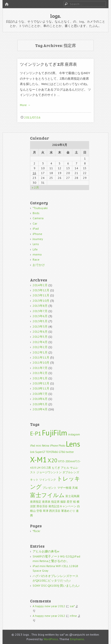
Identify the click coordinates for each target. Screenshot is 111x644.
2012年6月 (40, 332)
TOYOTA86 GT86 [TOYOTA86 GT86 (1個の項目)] (55, 452)
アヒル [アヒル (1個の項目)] (65, 468)
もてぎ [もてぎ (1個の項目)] (56, 468)
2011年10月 (41, 362)
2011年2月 (40, 373)
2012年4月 (40, 342)
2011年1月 (40, 378)
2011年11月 (41, 357)
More (25, 105)
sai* (72, 606)
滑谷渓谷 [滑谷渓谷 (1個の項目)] (42, 506)
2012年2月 (40, 347)
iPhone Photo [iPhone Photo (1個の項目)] (58, 446)
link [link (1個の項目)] (32, 452)
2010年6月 (40, 399)
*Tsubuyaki (40, 208)
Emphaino (77, 639)
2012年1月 (40, 352)
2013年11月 (41, 295)
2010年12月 (41, 383)
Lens (36, 244)
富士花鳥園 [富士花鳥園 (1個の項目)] (72, 496)
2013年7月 (40, 311)
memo (37, 254)
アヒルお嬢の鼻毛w (46, 551)
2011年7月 (40, 368)
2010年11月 (41, 388)
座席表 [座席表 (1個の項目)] (46, 502)
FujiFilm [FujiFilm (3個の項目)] (55, 433)
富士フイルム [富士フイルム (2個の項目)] (47, 495)
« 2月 (35, 187)
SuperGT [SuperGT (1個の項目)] (40, 452)
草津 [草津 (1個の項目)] (46, 511)
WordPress (51, 639)
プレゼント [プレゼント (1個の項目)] (50, 488)
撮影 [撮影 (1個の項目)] (63, 502)
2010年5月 (40, 404)
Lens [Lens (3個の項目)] (73, 444)
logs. (55, 16)
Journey (38, 239)
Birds (36, 213)
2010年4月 (40, 409)
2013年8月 (40, 306)
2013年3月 (40, 326)
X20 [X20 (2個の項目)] (52, 460)
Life (35, 249)
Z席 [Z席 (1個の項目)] (49, 468)
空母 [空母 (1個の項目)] (39, 511)
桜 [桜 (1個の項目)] (74, 502)
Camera (38, 218)
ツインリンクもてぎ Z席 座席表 (48, 64)
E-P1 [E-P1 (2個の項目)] (36, 433)
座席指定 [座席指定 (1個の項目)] (36, 502)
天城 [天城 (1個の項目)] (75, 488)
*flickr (36, 531)
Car (35, 223)
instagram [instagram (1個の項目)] (74, 434)
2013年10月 (41, 301)
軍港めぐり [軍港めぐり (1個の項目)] (68, 511)
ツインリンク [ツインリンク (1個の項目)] (48, 480)
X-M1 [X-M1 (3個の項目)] (38, 460)
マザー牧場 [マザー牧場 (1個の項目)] (64, 488)
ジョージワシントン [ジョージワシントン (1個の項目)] (49, 472)
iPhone (37, 234)
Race (36, 259)
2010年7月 (40, 394)
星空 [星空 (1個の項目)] (70, 502)
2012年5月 (40, 337)
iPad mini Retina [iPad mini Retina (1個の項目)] (40, 446)
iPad (36, 228)
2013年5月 (40, 321)
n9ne (73, 616)
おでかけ (39, 265)
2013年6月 (40, 316)
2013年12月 (41, 290)
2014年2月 (40, 285)
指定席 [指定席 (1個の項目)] (55, 502)
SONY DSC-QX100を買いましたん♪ (56, 586)
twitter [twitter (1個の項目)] (70, 452)
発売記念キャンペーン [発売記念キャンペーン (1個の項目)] (62, 506)
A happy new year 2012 (49, 606)
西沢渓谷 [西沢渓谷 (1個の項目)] (55, 511)
